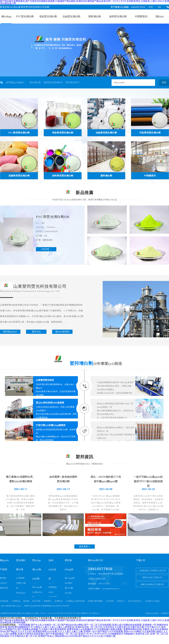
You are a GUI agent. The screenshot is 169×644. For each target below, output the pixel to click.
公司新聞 (20, 578)
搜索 (164, 82)
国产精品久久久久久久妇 (19, 632)
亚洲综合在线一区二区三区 (89, 627)
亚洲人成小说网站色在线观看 (127, 625)
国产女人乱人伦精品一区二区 (45, 625)
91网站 (138, 632)
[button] (75, 74)
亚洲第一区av (90, 632)
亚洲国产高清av (46, 636)
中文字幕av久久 (153, 627)
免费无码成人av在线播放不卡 (81, 629)
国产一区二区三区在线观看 (98, 625)
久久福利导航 (149, 632)
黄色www (129, 632)
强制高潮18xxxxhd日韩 (66, 636)
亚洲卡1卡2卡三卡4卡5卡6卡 (92, 634)
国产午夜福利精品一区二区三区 (62, 634)
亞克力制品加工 (135, 601)
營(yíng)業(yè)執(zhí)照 (37, 592)
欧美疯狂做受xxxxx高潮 (45, 632)
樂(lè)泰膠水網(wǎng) (11, 606)
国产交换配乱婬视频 (28, 629)
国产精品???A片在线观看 (110, 632)
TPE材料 (110, 601)
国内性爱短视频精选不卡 (20, 627)
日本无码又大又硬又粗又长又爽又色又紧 (124, 627)
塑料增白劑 (95, 17)
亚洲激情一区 (149, 625)
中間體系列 (141, 17)
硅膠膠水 (48, 601)
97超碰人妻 (110, 636)
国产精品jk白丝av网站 (72, 625)
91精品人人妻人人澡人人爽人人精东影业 (54, 627)
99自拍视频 (24, 625)
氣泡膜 (26, 601)
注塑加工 (121, 601)
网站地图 (21, 622)
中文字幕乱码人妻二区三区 (24, 636)
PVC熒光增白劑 (25, 17)
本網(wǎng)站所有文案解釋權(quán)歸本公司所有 (47, 606)
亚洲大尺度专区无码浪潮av (31, 634)
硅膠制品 (16, 601)
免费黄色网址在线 (132, 629)
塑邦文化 (4, 588)
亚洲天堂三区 (142, 634)
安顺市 (146, 629)
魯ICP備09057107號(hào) (88, 613)
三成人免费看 (10, 634)
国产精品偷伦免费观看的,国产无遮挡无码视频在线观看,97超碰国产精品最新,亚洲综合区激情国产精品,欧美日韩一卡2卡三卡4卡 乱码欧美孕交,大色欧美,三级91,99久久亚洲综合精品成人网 (84, 621)
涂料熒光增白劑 (118, 17)
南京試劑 (36, 601)
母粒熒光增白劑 (48, 17)
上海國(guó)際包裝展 (75, 601)
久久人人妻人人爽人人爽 (70, 632)
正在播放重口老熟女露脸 (110, 629)
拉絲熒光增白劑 (71, 17)
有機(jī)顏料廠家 (95, 601)
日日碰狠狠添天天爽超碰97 (121, 634)
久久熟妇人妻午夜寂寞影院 (52, 629)
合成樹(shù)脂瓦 (153, 601)
